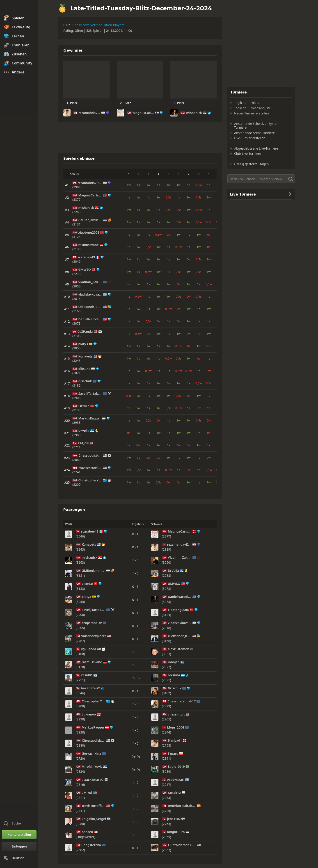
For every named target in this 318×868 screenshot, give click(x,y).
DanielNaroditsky (90, 319)
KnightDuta (176, 832)
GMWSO (85, 270)
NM (75, 456)
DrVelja (84, 431)
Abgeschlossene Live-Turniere (256, 148)
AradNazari (176, 780)
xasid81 (87, 675)
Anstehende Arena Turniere (254, 133)
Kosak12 (174, 793)
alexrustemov (178, 649)
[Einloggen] (19, 846)
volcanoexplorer (94, 636)
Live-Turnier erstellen (250, 138)
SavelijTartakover (90, 394)
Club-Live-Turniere (248, 154)
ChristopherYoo (90, 480)
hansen (87, 832)
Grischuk (85, 381)
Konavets (86, 356)
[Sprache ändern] (19, 858)
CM (75, 443)
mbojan (174, 662)
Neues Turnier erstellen (252, 113)
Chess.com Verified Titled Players (98, 25)
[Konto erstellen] (19, 835)
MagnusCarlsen (143, 113)
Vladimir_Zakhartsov (90, 282)
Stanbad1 (175, 740)
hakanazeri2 (90, 688)
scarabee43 (86, 257)
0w (169, 210)
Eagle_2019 (176, 767)
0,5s (168, 197)
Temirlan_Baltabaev (182, 806)
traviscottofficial (90, 468)
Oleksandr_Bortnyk (90, 307)
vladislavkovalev (90, 294)
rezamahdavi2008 (89, 113)
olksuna (85, 369)
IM (75, 113)
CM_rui (84, 443)
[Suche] (261, 179)
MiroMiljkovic (92, 767)
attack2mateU (93, 780)
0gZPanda (85, 332)
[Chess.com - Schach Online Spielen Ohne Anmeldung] (19, 8)
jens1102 (174, 819)
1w (129, 185)
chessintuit (176, 714)
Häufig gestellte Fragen (251, 164)
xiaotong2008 (89, 232)
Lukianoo (89, 714)
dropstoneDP (92, 623)
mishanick (194, 113)
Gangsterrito (91, 845)
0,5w (199, 185)
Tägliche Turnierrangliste (252, 108)
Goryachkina (92, 754)
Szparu (173, 754)
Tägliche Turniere (247, 103)
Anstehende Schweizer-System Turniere (257, 126)
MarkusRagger (90, 418)
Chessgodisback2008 (90, 456)
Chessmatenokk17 (182, 701)
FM (78, 636)
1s (138, 185)
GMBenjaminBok (90, 220)
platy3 (83, 344)
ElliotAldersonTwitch (182, 845)
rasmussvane (89, 245)
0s (169, 235)
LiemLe (84, 406)
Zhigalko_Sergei (94, 819)
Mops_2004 (175, 727)
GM (129, 113)
